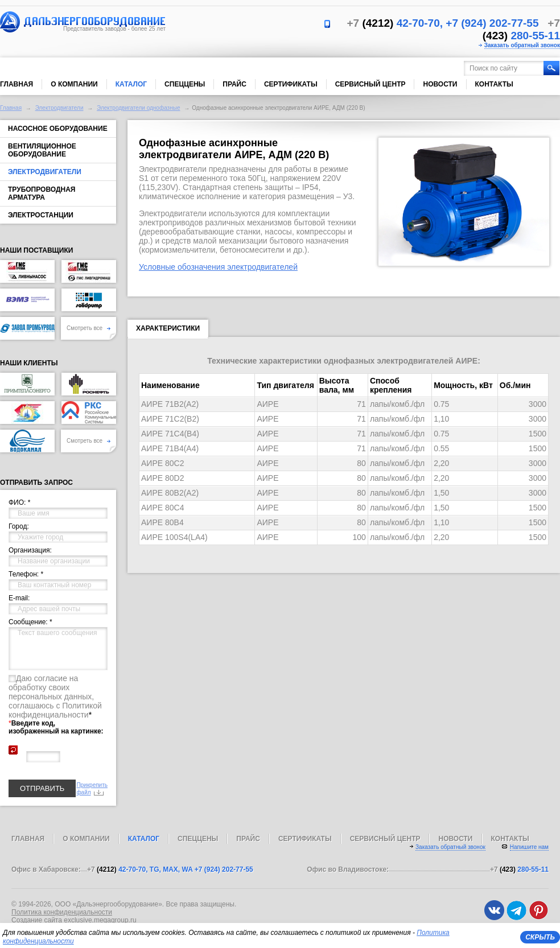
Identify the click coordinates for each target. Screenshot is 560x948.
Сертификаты (291, 84)
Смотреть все (88, 328)
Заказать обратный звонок (522, 45)
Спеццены (185, 84)
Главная (17, 84)
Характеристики (168, 331)
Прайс (234, 84)
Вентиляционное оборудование (42, 150)
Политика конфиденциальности (62, 912)
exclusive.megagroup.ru (100, 920)
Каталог (131, 84)
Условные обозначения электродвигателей (218, 267)
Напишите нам (529, 847)
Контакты (494, 84)
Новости (440, 84)
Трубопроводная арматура (42, 193)
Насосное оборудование (58, 129)
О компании (74, 84)
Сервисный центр (370, 84)
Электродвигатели (59, 108)
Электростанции (41, 215)
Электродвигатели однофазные (138, 108)
